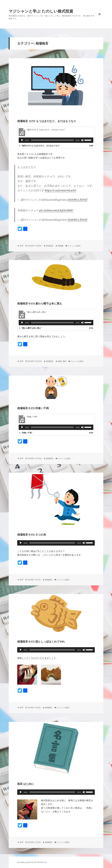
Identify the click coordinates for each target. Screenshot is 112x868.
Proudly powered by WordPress (32, 862)
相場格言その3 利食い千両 (33, 408)
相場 (60, 361)
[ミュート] (82, 140)
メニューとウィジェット (100, 18)
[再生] (22, 140)
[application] (56, 140)
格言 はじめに (26, 784)
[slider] (52, 140)
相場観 (61, 246)
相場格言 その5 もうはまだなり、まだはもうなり (47, 121)
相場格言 (50, 246)
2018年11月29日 (77, 200)
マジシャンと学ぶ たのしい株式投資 (41, 11)
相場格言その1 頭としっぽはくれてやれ (41, 641)
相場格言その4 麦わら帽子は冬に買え (40, 303)
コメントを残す (74, 246)
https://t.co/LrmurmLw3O (60, 190)
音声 (21, 246)
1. (40, 146)
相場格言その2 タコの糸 (32, 535)
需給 (64, 361)
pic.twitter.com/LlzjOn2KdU (56, 210)
